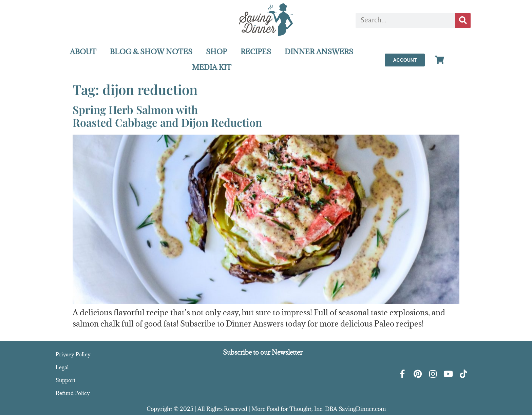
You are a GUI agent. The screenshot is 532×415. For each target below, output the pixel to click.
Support (65, 380)
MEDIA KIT (212, 67)
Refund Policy (73, 393)
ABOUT (83, 52)
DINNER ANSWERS (319, 52)
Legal (62, 367)
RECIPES (256, 52)
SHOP (216, 52)
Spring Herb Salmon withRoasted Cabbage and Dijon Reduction (167, 116)
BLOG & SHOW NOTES (151, 52)
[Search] (463, 21)
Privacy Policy (73, 354)
